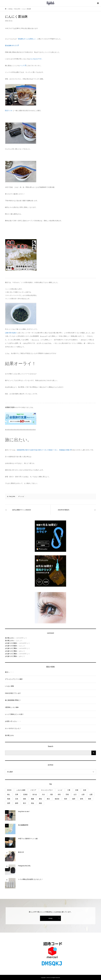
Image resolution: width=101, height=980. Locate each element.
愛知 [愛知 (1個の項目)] (40, 799)
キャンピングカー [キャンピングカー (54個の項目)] (47, 790)
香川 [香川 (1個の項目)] (25, 803)
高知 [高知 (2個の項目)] (32, 803)
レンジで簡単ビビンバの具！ (15, 714)
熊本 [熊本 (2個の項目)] (66, 799)
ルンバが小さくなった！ (13, 728)
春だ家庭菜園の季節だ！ (13, 700)
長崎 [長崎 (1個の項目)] (90, 799)
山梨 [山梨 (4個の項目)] (91, 794)
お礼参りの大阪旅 (11, 643)
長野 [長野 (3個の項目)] (9, 803)
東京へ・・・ (9, 672)
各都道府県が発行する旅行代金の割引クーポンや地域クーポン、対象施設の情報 (44, 450)
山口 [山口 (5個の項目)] (75, 794)
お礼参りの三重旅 (11, 648)
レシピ (22, 496)
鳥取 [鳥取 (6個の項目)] (40, 803)
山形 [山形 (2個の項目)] (83, 794)
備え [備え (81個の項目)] (9, 794)
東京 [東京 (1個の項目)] (48, 799)
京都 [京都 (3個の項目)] (77, 790)
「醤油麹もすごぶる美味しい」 (27, 39)
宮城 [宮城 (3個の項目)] (67, 794)
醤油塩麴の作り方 (12, 46)
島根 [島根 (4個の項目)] (9, 799)
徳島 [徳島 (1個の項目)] (25, 799)
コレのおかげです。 (36, 59)
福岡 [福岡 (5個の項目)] (74, 799)
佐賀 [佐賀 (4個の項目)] (85, 790)
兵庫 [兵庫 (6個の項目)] (17, 794)
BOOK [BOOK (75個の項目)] (9, 790)
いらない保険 (9, 686)
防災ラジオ (9, 111)
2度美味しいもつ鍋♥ (12, 707)
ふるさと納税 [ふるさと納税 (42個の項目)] (21, 790)
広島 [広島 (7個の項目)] (17, 799)
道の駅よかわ (9, 638)
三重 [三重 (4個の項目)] (69, 790)
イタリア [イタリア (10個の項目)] (33, 790)
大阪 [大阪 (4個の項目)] (51, 794)
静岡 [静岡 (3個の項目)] (17, 803)
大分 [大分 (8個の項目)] (43, 794)
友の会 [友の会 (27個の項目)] (35, 794)
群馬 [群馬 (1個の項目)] (82, 799)
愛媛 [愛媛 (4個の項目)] (32, 799)
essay (50, 918)
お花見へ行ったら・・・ (13, 721)
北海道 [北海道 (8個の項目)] (25, 794)
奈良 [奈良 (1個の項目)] (59, 794)
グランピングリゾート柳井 (14, 679)
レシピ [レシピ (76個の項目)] (60, 790)
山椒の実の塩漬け (11, 333)
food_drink (12, 496)
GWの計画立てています (13, 693)
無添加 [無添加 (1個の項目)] (57, 799)
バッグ (23, 66)
